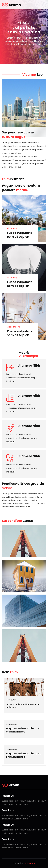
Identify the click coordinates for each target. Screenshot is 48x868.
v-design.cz (30, 863)
